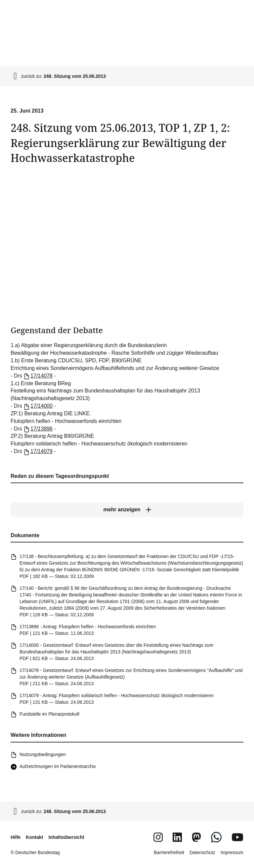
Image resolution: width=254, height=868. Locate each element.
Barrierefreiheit (169, 852)
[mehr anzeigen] (127, 510)
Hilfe (16, 837)
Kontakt (34, 837)
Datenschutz (202, 852)
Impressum (232, 852)
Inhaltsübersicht (66, 837)
